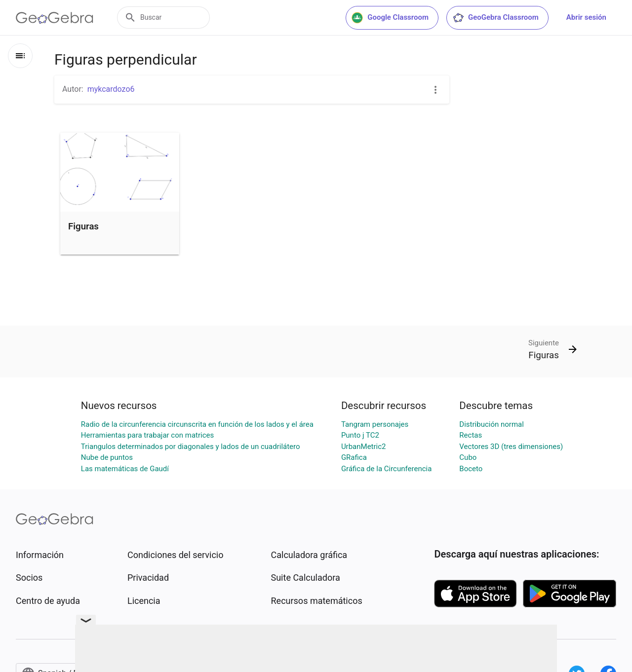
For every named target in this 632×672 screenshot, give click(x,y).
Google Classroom (390, 18)
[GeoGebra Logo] (55, 18)
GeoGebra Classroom (495, 18)
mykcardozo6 (111, 89)
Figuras (83, 226)
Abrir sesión (586, 17)
